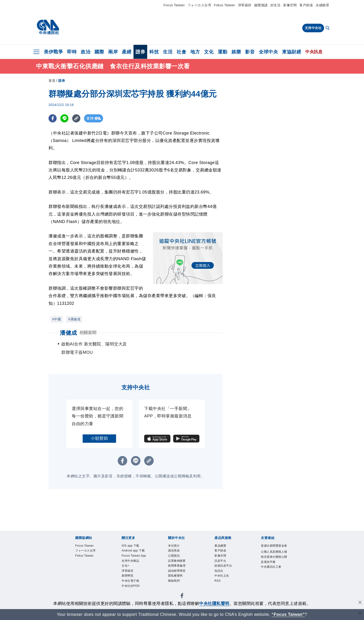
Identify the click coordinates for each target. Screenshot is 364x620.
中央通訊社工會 (273, 586)
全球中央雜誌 (134, 577)
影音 (250, 52)
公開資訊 (176, 559)
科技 (154, 52)
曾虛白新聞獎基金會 (273, 549)
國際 (99, 52)
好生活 (276, 5)
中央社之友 (225, 583)
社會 (181, 52)
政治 (86, 52)
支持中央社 (313, 28)
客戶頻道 (306, 5)
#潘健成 (74, 319)
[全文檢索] (328, 28)
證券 (140, 52)
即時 (72, 52)
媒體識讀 (261, 5)
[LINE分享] (64, 118)
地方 (195, 52)
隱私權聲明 (178, 583)
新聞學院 (130, 595)
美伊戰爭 (53, 52)
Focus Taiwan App (134, 568)
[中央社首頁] (48, 27)
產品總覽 (223, 546)
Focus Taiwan (174, 5)
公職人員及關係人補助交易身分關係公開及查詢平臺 (273, 568)
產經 (127, 52)
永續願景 (322, 5)
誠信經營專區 (180, 577)
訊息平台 (223, 565)
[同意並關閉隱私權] (360, 603)
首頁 (52, 81)
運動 (223, 52)
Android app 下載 (136, 555)
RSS (219, 589)
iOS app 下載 (134, 546)
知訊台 (221, 577)
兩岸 (113, 52)
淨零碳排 (245, 5)
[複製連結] (76, 118)
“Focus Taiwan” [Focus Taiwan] (288, 614)
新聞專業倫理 (180, 571)
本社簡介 (176, 546)
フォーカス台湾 (199, 5)
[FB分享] (53, 118)
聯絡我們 (176, 589)
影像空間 (290, 5)
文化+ (127, 583)
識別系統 (176, 552)
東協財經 (292, 52)
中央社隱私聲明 (214, 604)
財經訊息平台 (227, 571)
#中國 (57, 319)
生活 (168, 52)
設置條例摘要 (180, 565)
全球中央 (268, 52)
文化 (209, 52)
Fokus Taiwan (224, 5)
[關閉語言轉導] (360, 614)
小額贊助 (99, 438)
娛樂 (236, 52)
